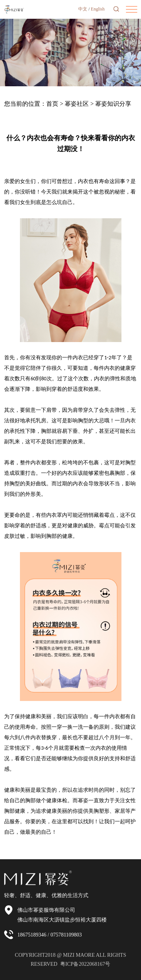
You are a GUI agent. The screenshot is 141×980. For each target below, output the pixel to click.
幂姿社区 (77, 104)
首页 (52, 104)
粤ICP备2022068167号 (85, 964)
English (98, 9)
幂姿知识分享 (113, 104)
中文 (83, 9)
